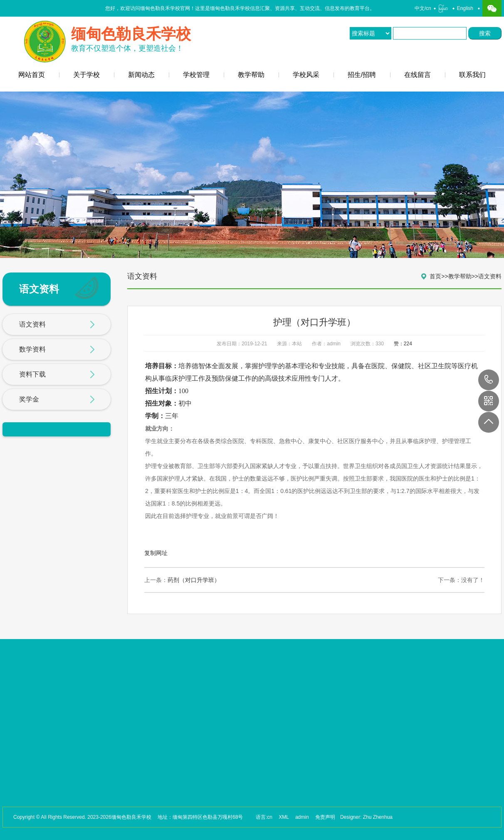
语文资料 (57, 325)
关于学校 (86, 75)
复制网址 (156, 553)
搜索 (485, 33)
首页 (435, 276)
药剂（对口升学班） (194, 580)
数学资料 (57, 350)
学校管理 (196, 75)
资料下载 (57, 375)
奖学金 (57, 400)
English (465, 8)
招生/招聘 (362, 75)
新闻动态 (141, 75)
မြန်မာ (443, 8)
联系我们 (472, 75)
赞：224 (403, 344)
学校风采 (306, 75)
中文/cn (423, 8)
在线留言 (418, 75)
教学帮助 (251, 75)
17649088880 (489, 380)
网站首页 (32, 75)
